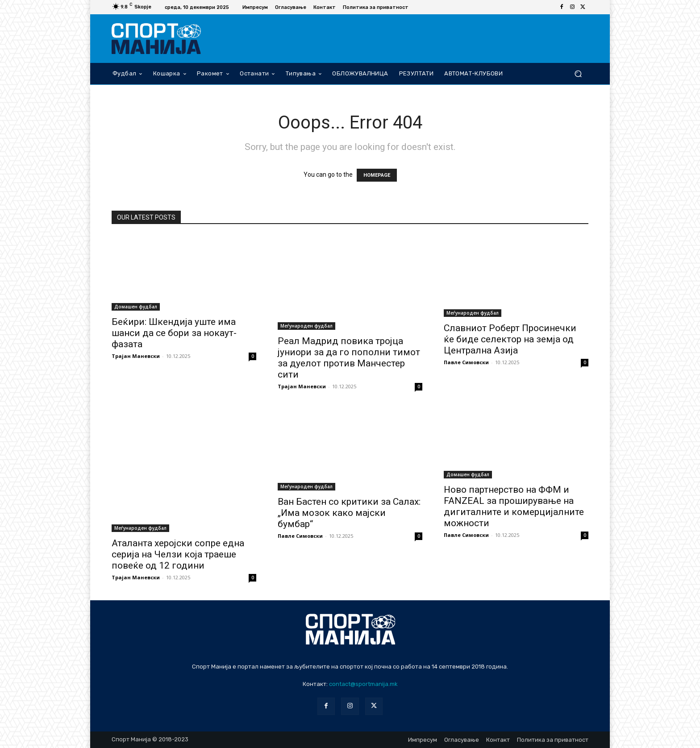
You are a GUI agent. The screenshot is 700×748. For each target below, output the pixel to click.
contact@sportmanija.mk (363, 684)
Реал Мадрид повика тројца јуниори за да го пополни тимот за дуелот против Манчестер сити (349, 358)
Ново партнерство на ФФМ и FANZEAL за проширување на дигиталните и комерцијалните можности (514, 506)
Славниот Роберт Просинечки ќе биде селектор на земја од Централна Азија (510, 339)
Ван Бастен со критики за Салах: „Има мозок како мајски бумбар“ (349, 513)
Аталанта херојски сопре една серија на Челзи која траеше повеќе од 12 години (178, 554)
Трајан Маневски (136, 356)
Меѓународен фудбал (306, 326)
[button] (578, 73)
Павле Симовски (466, 362)
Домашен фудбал (136, 307)
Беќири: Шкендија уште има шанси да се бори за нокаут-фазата (174, 333)
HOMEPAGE (377, 175)
